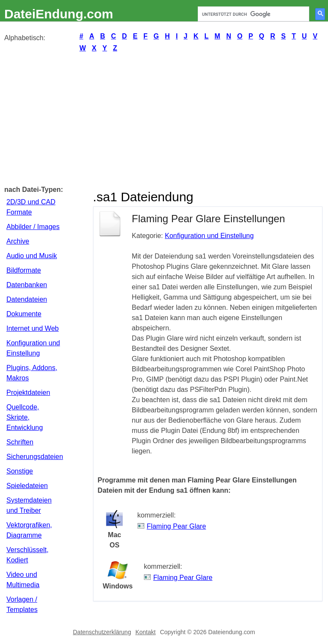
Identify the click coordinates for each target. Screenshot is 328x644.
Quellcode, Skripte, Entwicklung (25, 417)
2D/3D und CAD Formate (31, 207)
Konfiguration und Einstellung (33, 348)
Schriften (20, 442)
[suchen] (253, 14)
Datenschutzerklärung (102, 632)
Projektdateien (28, 393)
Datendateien (27, 299)
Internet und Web (32, 328)
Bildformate (24, 270)
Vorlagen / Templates (22, 604)
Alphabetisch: (25, 38)
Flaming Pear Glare (177, 526)
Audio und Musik (32, 256)
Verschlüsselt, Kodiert (28, 555)
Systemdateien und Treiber (29, 505)
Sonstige (20, 471)
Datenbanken (27, 285)
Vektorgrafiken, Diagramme (29, 530)
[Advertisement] (164, 118)
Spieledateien (27, 486)
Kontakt (145, 632)
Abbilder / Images (33, 227)
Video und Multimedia (23, 580)
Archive (18, 241)
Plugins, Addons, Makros (32, 373)
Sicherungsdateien (35, 457)
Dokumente (24, 314)
